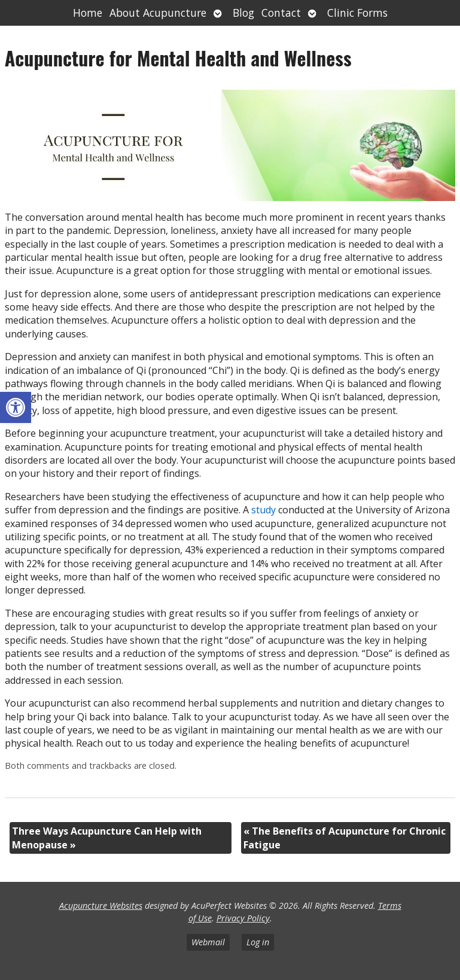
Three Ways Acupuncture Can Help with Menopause (107, 838)
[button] (16, 407)
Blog (243, 13)
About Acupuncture (158, 13)
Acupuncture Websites (101, 906)
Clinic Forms (357, 13)
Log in (258, 942)
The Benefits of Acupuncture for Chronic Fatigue (345, 838)
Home (88, 13)
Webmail (208, 942)
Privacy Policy (243, 918)
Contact (281, 13)
